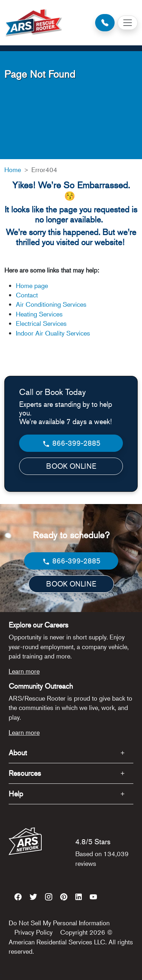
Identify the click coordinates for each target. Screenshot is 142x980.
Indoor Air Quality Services (53, 333)
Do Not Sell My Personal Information (59, 923)
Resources (25, 773)
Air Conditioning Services (51, 304)
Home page (33, 286)
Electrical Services (41, 323)
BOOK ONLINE (71, 466)
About (18, 753)
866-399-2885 (71, 443)
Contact (27, 295)
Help (16, 794)
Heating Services (39, 314)
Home (13, 170)
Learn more (24, 671)
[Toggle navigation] (128, 23)
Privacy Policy (34, 932)
